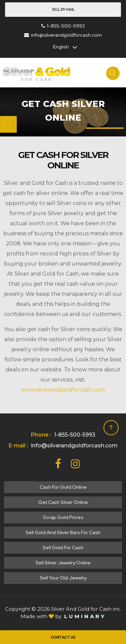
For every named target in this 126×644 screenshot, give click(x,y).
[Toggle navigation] (8, 124)
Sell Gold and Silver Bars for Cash (63, 532)
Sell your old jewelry (63, 578)
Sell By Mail (63, 9)
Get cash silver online (63, 502)
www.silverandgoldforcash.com (63, 390)
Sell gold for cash (63, 548)
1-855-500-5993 (63, 26)
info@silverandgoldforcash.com (63, 35)
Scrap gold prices (63, 517)
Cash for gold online (63, 487)
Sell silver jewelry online (63, 563)
